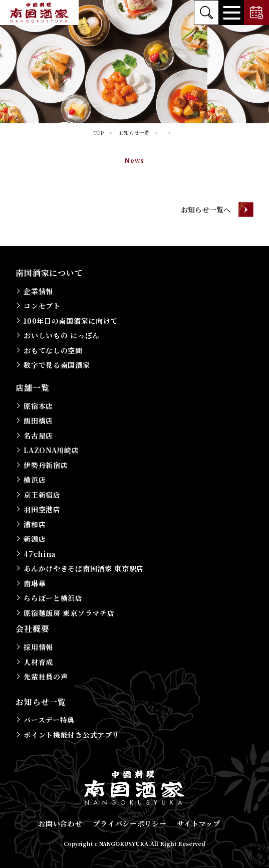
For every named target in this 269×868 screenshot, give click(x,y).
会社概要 (32, 629)
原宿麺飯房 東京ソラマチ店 (69, 613)
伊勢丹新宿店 (46, 465)
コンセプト (42, 306)
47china (40, 554)
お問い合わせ (60, 823)
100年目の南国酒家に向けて (71, 321)
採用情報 (38, 647)
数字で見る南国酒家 (57, 365)
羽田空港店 (42, 509)
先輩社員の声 (46, 677)
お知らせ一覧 (41, 702)
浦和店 (35, 524)
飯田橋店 (38, 420)
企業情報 (38, 291)
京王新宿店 (42, 495)
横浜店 (35, 480)
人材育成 (38, 662)
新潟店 (35, 539)
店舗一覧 (32, 388)
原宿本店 (38, 406)
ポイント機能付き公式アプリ (71, 735)
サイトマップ (198, 823)
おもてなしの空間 (53, 350)
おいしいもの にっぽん (62, 335)
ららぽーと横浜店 (53, 598)
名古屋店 (38, 436)
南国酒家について (49, 273)
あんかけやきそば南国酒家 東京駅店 (84, 568)
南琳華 (35, 583)
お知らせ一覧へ (206, 209)
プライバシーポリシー (129, 823)
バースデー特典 (49, 720)
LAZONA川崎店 (51, 450)
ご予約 (256, 13)
